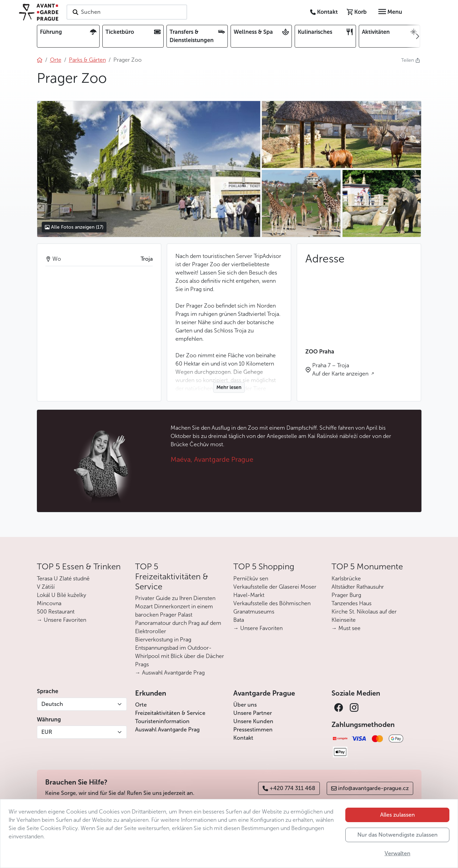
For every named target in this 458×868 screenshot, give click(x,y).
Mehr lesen (229, 387)
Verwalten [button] (398, 853)
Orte (141, 705)
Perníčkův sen (251, 578)
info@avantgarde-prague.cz (370, 788)
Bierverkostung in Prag (163, 640)
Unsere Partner (253, 713)
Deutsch (52, 704)
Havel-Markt (249, 595)
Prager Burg (346, 595)
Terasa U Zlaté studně (63, 578)
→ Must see (346, 628)
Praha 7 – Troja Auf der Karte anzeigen (341, 370)
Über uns (245, 705)
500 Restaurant (56, 612)
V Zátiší (46, 587)
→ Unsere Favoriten (62, 620)
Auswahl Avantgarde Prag (167, 730)
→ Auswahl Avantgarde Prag (170, 673)
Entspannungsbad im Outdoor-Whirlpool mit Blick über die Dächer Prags (180, 656)
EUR (47, 732)
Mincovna (49, 603)
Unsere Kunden (253, 721)
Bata (239, 620)
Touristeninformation (162, 721)
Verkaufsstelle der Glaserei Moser (275, 587)
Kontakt (243, 738)
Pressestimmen (253, 730)
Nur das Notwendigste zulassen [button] (398, 835)
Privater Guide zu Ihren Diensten (175, 598)
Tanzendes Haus (352, 603)
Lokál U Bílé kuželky (62, 595)
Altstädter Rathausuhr (358, 587)
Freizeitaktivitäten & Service (170, 713)
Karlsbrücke (346, 578)
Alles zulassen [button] (398, 815)
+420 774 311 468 (289, 788)
